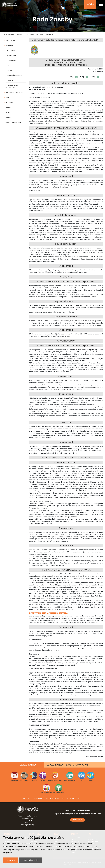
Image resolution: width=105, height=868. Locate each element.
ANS (24, 799)
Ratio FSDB (11, 50)
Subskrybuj (78, 820)
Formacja (40, 34)
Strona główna (9, 34)
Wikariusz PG (10, 41)
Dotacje (10, 70)
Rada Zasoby (29, 34)
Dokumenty (11, 60)
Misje (7, 97)
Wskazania (49, 34)
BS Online (55, 799)
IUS (73, 799)
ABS (68, 799)
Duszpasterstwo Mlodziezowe (12, 86)
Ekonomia (9, 102)
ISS (63, 799)
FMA (79, 799)
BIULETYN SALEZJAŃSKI (41, 799)
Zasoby (19, 34)
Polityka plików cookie (31, 860)
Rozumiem (11, 860)
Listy (9, 65)
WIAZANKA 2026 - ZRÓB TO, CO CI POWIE (68, 765)
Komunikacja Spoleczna (14, 92)
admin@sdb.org (27, 825)
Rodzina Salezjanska (13, 122)
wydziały (9, 112)
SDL (29, 799)
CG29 (90, 4)
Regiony (10, 80)
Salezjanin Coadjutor (15, 75)
